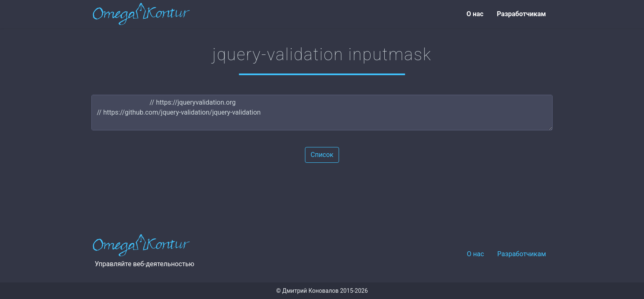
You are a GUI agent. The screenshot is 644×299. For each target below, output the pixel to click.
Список (322, 155)
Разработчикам (521, 14)
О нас (475, 14)
